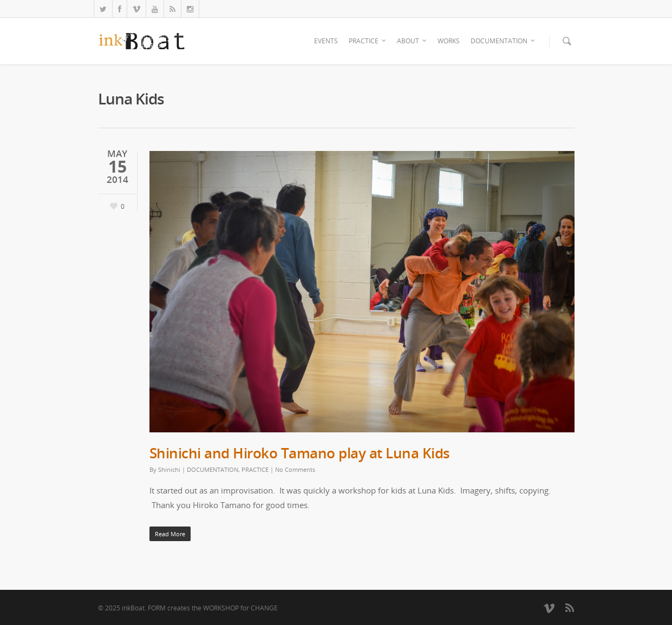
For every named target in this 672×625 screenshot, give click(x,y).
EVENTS (326, 41)
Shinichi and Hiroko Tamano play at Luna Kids (300, 453)
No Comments (295, 469)
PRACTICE (368, 41)
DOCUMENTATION (503, 41)
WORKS (449, 41)
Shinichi (169, 469)
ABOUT (412, 41)
